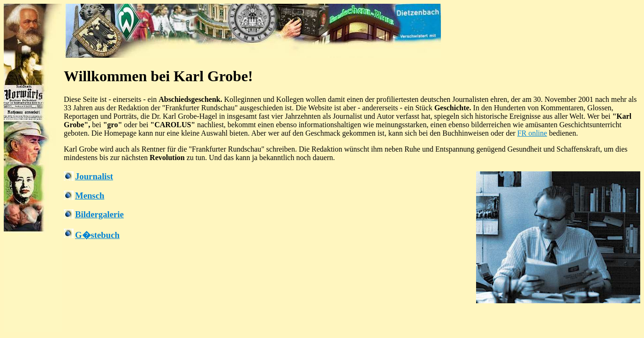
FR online (532, 133)
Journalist (94, 176)
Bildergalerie (99, 214)
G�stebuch (97, 235)
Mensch (90, 196)
